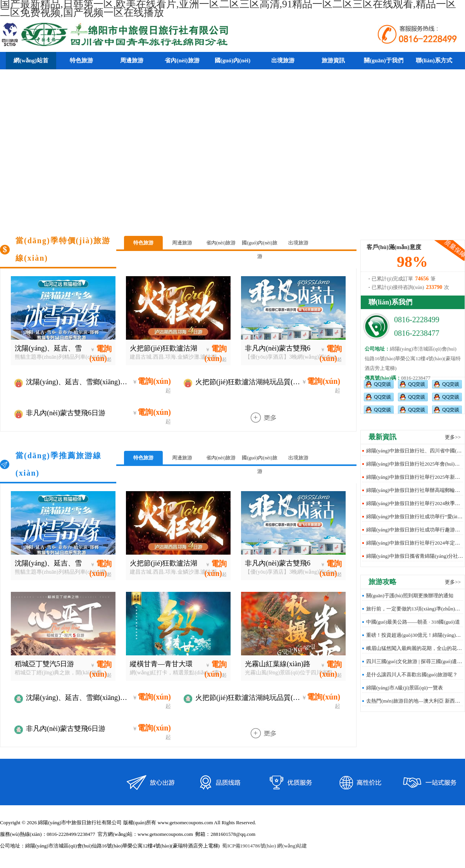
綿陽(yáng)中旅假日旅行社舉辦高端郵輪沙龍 (416, 490)
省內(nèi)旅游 (221, 243)
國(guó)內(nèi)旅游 (260, 245)
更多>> (453, 437)
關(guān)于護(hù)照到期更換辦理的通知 (410, 596)
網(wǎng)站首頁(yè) (31, 69)
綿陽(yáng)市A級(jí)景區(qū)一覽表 (405, 688)
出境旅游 (298, 243)
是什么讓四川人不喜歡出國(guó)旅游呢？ (412, 675)
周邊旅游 (182, 243)
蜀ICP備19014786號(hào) (249, 846)
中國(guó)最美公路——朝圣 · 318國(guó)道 (413, 622)
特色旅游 (143, 243)
